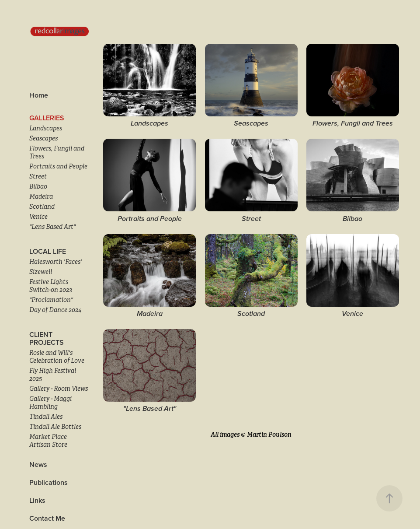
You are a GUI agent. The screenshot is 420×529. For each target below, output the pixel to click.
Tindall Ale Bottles (55, 427)
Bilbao (38, 186)
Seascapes (43, 138)
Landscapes (46, 128)
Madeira (41, 196)
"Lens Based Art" (52, 227)
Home (39, 95)
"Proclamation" (51, 300)
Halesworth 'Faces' (56, 262)
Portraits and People (58, 166)
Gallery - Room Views (59, 389)
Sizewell (41, 272)
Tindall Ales (46, 417)
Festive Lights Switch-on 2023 (51, 286)
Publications (49, 482)
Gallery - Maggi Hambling (50, 403)
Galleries (47, 118)
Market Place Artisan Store (48, 441)
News (38, 464)
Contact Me (47, 518)
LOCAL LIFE (48, 251)
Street (38, 176)
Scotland (42, 207)
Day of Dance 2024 (55, 310)
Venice (38, 217)
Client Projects (47, 338)
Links (37, 500)
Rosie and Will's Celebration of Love (57, 357)
